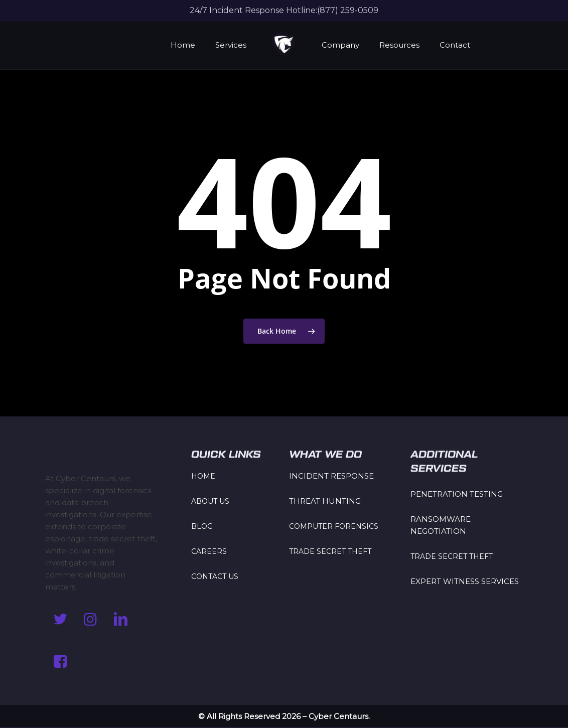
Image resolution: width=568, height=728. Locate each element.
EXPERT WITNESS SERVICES (465, 581)
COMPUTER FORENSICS (334, 526)
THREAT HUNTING (325, 501)
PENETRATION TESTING (457, 494)
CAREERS (209, 551)
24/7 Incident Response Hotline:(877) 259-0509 (284, 10)
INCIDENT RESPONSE (331, 476)
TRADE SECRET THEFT (330, 551)
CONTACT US (215, 576)
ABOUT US (210, 501)
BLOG (202, 526)
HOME (203, 476)
